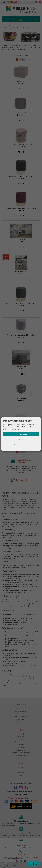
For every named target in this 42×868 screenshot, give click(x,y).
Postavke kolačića (28, 427)
